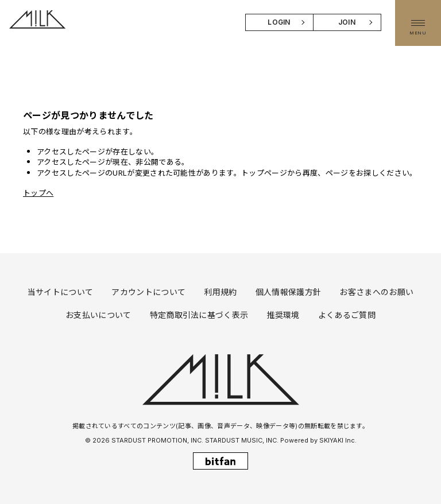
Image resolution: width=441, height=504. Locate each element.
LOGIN (279, 22)
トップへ (38, 193)
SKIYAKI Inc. (338, 440)
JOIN (347, 22)
